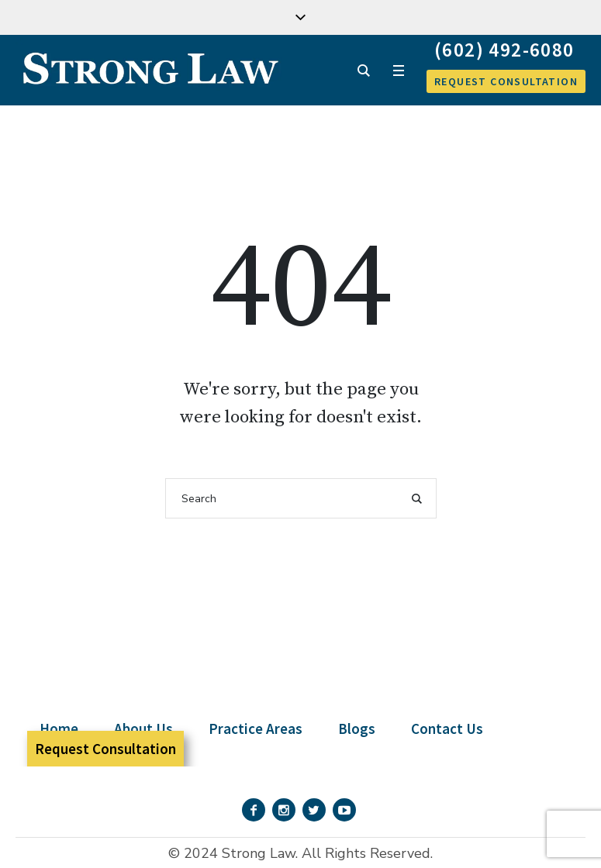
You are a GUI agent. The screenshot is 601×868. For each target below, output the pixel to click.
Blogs (357, 728)
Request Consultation (105, 749)
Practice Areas (256, 728)
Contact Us (447, 728)
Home (59, 728)
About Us (143, 728)
